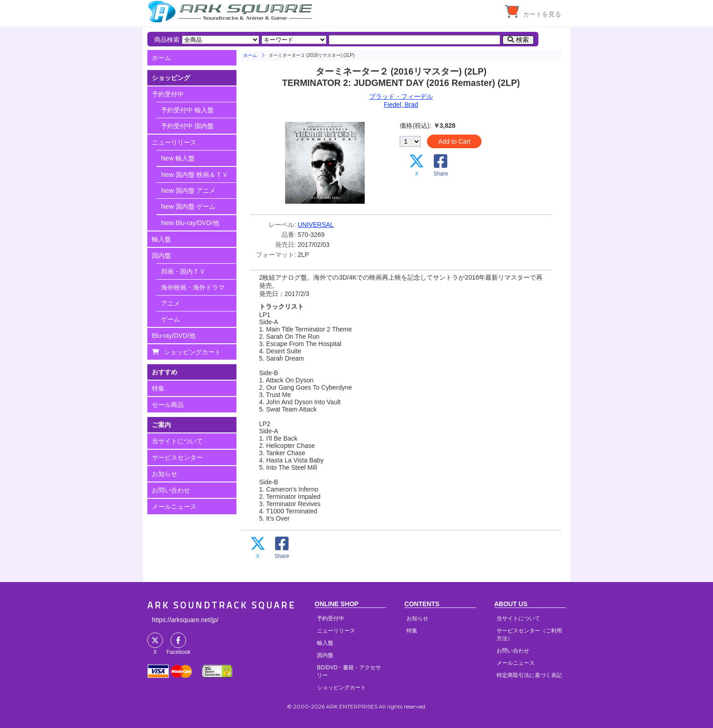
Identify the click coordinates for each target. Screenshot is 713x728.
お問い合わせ (171, 490)
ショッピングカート (192, 352)
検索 (522, 40)
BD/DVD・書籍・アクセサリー (349, 671)
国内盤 (161, 256)
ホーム (161, 58)
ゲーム (171, 319)
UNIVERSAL (316, 225)
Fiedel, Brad (401, 105)
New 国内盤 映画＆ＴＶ (195, 175)
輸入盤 (161, 239)
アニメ (171, 303)
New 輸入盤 (178, 158)
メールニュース (174, 507)
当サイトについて (177, 441)
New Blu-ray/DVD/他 (190, 223)
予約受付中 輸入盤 (187, 110)
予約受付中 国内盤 (187, 126)
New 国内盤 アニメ (188, 191)
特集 (158, 388)
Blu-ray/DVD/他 (174, 336)
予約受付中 (168, 94)
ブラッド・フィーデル (401, 96)
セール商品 (168, 405)
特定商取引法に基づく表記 (529, 675)
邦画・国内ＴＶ (183, 271)
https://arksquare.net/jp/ (185, 620)
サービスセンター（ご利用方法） (529, 635)
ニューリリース (174, 142)
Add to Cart (454, 141)
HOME (231, 11)
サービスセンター (177, 457)
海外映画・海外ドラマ (193, 287)
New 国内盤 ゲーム (188, 206)
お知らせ (165, 474)
